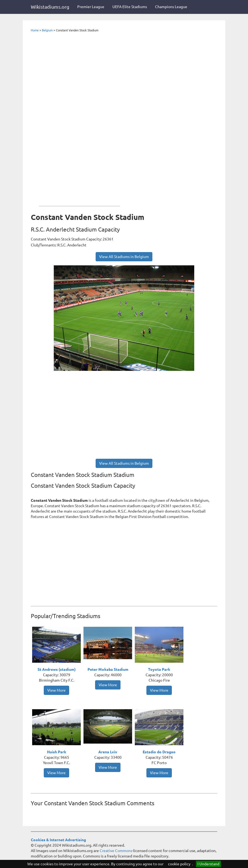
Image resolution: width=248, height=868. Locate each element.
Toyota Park (159, 669)
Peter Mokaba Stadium (108, 669)
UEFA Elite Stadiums (130, 7)
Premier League (91, 7)
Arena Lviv (108, 752)
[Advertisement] (79, 118)
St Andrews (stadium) (57, 669)
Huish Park (57, 752)
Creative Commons (116, 851)
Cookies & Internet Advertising (58, 840)
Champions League (171, 7)
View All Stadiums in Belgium (124, 257)
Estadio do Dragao (159, 752)
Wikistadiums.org (50, 7)
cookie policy (179, 864)
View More (56, 690)
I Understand (208, 864)
